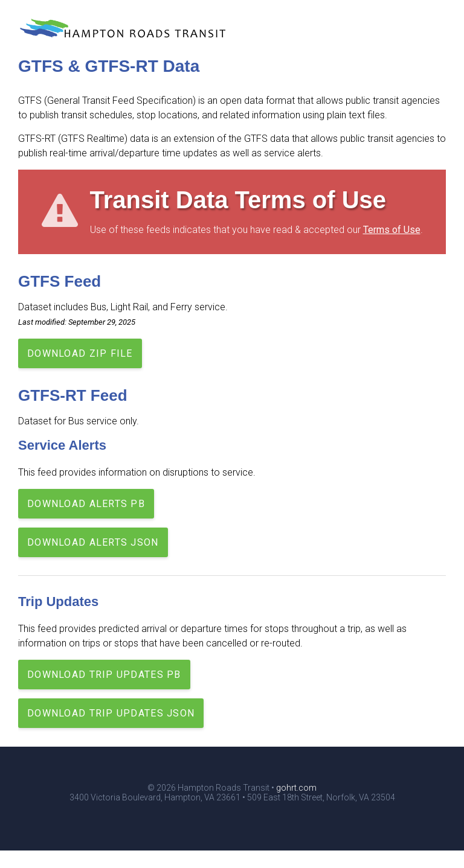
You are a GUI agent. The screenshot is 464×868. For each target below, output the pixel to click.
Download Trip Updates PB (104, 675)
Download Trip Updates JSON (111, 713)
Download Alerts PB (86, 504)
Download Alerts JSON (93, 542)
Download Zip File (80, 353)
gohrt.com (296, 788)
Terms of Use (392, 230)
